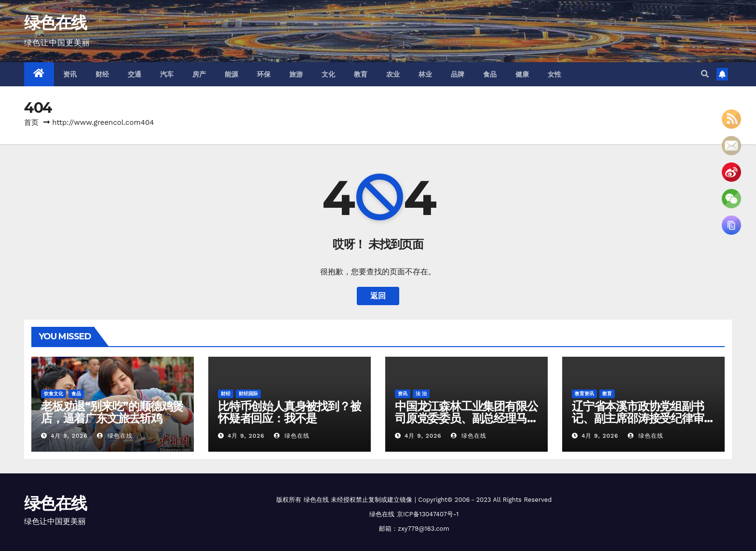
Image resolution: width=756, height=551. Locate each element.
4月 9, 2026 (69, 436)
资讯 (70, 74)
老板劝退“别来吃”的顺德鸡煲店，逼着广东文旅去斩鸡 (112, 412)
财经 (102, 74)
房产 (199, 74)
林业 (425, 74)
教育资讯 (584, 394)
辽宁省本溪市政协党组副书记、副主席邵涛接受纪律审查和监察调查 (643, 418)
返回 (378, 296)
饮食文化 (54, 394)
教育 (361, 74)
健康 (522, 74)
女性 (555, 74)
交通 (135, 74)
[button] (705, 74)
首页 (31, 122)
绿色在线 (55, 23)
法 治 (421, 394)
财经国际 (248, 394)
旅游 (296, 74)
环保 (264, 74)
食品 (490, 74)
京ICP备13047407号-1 (428, 514)
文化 (329, 74)
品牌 (458, 74)
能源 (232, 74)
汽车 (167, 74)
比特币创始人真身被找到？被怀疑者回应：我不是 (289, 412)
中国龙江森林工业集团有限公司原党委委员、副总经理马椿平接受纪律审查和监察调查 (466, 418)
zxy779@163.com (424, 529)
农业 (393, 74)
